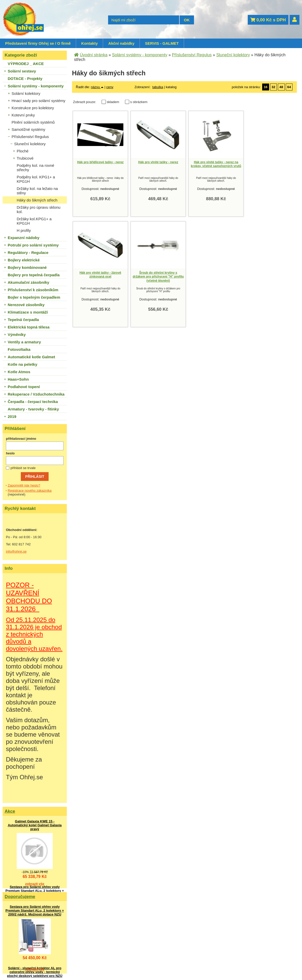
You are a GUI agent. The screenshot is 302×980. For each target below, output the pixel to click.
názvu (97, 87)
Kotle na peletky (22, 364)
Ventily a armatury (24, 342)
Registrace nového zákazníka (30, 491)
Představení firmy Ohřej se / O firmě (38, 43)
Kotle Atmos (19, 372)
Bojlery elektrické (24, 260)
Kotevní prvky (23, 115)
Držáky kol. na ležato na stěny (37, 191)
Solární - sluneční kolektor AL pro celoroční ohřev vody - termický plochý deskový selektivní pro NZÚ (35, 972)
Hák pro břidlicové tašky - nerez (100, 162)
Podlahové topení (24, 387)
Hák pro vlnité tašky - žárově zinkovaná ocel (100, 275)
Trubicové (25, 158)
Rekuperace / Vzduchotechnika (36, 394)
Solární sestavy (22, 71)
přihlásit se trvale (23, 468)
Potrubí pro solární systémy (33, 245)
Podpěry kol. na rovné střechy (35, 168)
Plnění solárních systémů (33, 122)
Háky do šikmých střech (37, 200)
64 (289, 87)
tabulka (158, 87)
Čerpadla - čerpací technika (33, 402)
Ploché (23, 151)
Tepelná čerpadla (23, 320)
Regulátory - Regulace (28, 253)
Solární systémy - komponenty (36, 86)
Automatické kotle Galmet (31, 357)
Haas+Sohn (18, 379)
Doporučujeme (20, 897)
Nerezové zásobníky (26, 305)
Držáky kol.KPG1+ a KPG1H (34, 221)
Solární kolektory (26, 93)
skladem (114, 102)
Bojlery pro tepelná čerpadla (34, 275)
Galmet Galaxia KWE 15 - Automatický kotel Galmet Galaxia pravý (35, 825)
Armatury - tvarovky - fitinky (33, 409)
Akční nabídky (121, 43)
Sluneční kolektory (30, 144)
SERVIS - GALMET (162, 43)
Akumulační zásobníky (29, 282)
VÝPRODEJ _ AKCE (26, 64)
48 (281, 87)
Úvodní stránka (94, 55)
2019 (12, 416)
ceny (110, 87)
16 (266, 87)
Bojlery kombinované (27, 267)
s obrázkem (139, 102)
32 (273, 87)
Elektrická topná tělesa (29, 327)
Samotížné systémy (28, 129)
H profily (24, 230)
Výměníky (17, 335)
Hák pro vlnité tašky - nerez (158, 162)
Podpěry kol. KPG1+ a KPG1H (36, 179)
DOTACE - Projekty (25, 79)
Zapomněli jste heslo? (24, 485)
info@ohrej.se (16, 551)
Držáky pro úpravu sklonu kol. (39, 209)
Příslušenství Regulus (30, 137)
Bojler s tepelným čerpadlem (34, 297)
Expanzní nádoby (24, 238)
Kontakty (89, 43)
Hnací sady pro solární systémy (38, 101)
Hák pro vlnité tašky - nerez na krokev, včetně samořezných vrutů (216, 164)
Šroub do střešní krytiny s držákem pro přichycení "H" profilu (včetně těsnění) (158, 277)
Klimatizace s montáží (28, 312)
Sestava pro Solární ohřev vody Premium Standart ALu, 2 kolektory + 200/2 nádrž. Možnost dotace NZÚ (35, 891)
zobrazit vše (35, 884)
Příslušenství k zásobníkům (33, 290)
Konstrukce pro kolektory (33, 108)
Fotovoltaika (19, 349)
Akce (10, 811)
